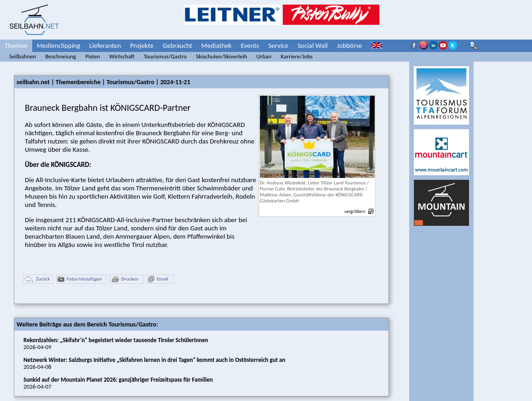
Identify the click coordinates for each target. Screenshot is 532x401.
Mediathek (217, 46)
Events (250, 46)
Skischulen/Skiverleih (221, 56)
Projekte (142, 46)
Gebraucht (177, 46)
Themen (16, 46)
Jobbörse (350, 46)
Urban (264, 56)
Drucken (125, 279)
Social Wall (313, 46)
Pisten (92, 56)
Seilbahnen (23, 56)
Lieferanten (105, 46)
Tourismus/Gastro (166, 56)
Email (158, 279)
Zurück (37, 279)
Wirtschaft (122, 56)
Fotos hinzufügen (80, 279)
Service (278, 46)
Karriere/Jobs (297, 56)
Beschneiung (60, 56)
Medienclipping (58, 46)
